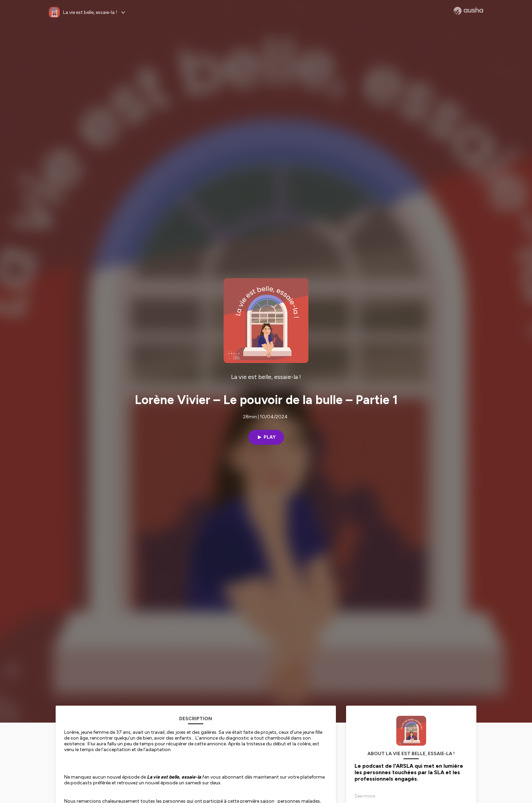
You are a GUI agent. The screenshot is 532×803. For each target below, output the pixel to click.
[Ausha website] (468, 11)
